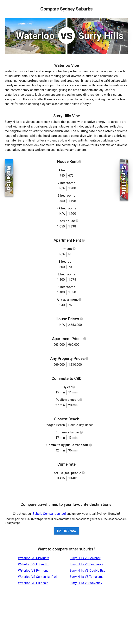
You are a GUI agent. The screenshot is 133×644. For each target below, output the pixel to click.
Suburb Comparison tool (49, 514)
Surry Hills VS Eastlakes (86, 564)
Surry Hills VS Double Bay (87, 571)
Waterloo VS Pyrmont (33, 571)
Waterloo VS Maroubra (34, 558)
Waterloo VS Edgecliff (33, 564)
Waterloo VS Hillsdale (33, 583)
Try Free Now (67, 531)
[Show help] (80, 162)
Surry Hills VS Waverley (86, 583)
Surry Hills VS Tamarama (86, 577)
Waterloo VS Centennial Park (38, 577)
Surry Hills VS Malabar (85, 558)
